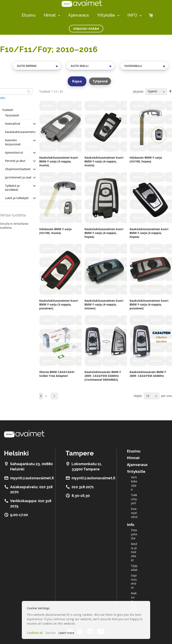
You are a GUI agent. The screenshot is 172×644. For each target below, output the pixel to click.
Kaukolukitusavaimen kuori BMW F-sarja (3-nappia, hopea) (149, 233)
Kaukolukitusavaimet (19, 132)
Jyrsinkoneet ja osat (18, 177)
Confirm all (35, 633)
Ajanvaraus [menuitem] (79, 15)
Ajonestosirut (14, 152)
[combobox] (37, 66)
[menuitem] (58, 15)
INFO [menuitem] (132, 15)
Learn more (66, 633)
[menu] (82, 15)
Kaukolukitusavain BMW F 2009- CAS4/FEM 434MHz (148, 374)
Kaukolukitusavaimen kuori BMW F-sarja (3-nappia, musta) (59, 161)
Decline (51, 633)
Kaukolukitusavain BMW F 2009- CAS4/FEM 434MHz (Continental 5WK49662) (103, 376)
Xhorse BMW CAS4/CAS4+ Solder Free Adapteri (57, 374)
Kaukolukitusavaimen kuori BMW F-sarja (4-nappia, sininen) (104, 304)
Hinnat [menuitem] (50, 15)
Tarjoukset (12, 115)
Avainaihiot (13, 124)
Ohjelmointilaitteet (18, 169)
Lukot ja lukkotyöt (17, 198)
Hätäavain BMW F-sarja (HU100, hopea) (146, 159)
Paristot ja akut (15, 161)
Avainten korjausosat (13, 142)
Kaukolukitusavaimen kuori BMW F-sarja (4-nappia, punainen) (149, 304)
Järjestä (138, 91)
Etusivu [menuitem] (29, 15)
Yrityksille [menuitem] (106, 15)
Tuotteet (8, 110)
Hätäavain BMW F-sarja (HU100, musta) (55, 231)
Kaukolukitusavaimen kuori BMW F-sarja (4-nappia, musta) (104, 161)
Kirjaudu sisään (86, 29)
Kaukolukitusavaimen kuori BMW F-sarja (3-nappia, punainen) (59, 304)
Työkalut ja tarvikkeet (12, 188)
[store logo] (82, 3)
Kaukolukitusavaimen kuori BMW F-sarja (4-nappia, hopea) (104, 233)
